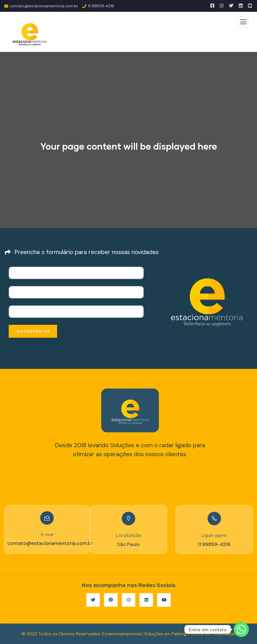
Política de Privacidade (212, 634)
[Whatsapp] (241, 629)
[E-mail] (47, 518)
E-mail (47, 535)
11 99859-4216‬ (214, 544)
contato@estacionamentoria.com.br (50, 543)
